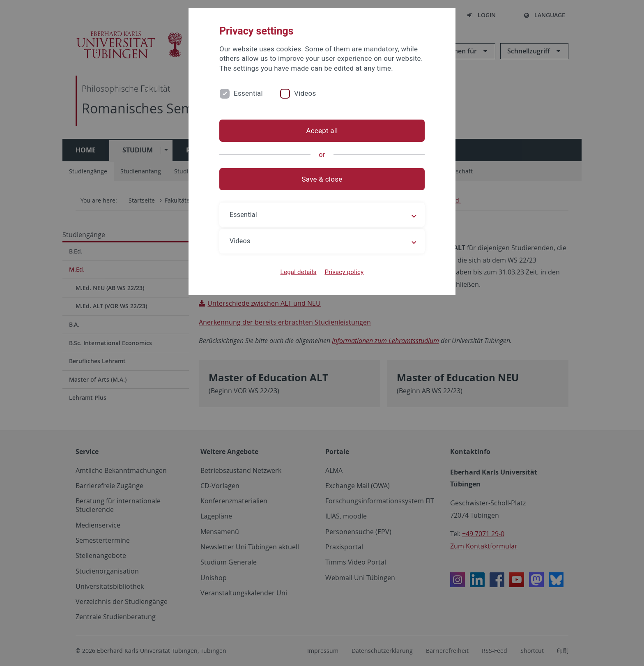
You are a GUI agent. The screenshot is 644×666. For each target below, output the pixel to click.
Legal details (299, 272)
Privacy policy (344, 272)
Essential (248, 93)
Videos (305, 93)
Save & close (322, 179)
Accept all (322, 131)
